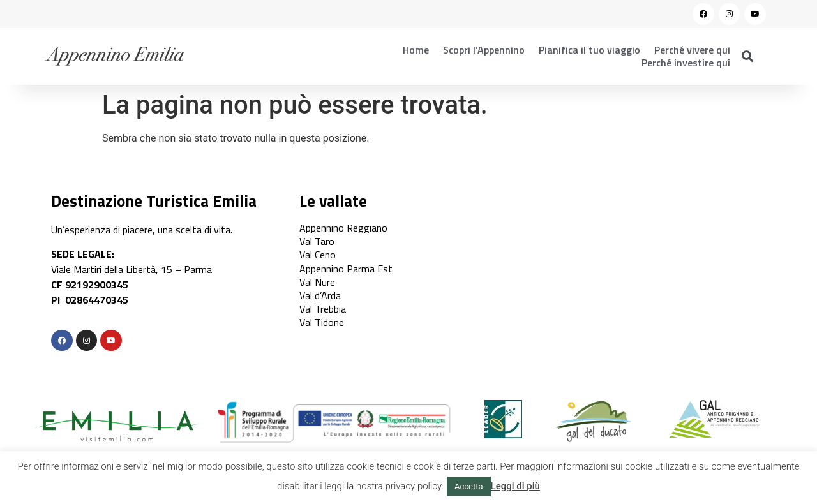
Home (416, 50)
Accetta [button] (469, 486)
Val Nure (317, 282)
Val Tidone (322, 322)
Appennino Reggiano (343, 228)
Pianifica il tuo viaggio (589, 50)
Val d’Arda (320, 295)
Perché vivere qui (692, 50)
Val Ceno (318, 255)
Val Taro (317, 241)
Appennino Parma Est (346, 269)
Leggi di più (515, 486)
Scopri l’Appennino (484, 50)
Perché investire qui (686, 63)
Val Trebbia (323, 309)
